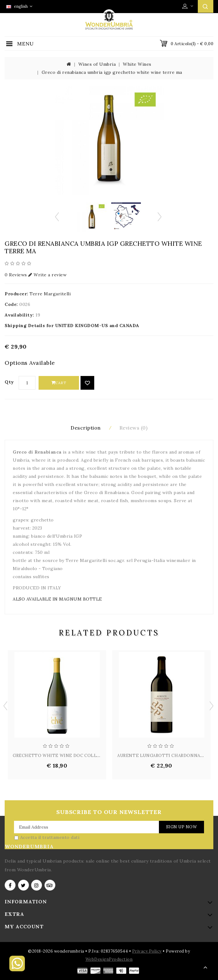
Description (86, 428)
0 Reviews (16, 275)
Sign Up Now (182, 827)
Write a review (47, 275)
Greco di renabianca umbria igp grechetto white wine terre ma (112, 72)
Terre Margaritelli (50, 294)
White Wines (137, 64)
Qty (9, 382)
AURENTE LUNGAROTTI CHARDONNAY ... (162, 756)
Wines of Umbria (97, 64)
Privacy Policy (147, 951)
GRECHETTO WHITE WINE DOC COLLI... (57, 756)
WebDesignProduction (109, 959)
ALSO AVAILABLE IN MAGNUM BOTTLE (57, 599)
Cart (59, 383)
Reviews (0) (134, 428)
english (19, 6)
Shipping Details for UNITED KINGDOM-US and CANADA (72, 326)
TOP (206, 968)
